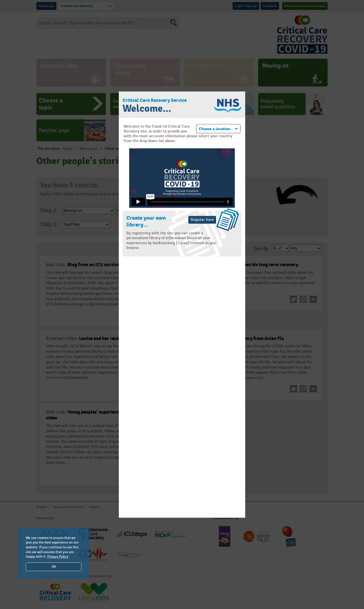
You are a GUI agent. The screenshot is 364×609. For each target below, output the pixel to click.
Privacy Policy (58, 557)
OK (54, 567)
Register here (202, 220)
